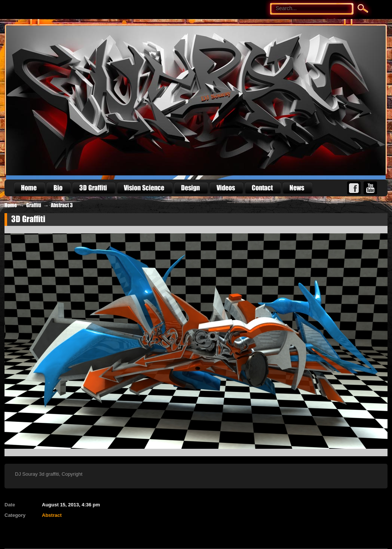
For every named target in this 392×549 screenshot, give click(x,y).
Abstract (52, 515)
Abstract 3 (62, 205)
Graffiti (34, 205)
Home (11, 205)
